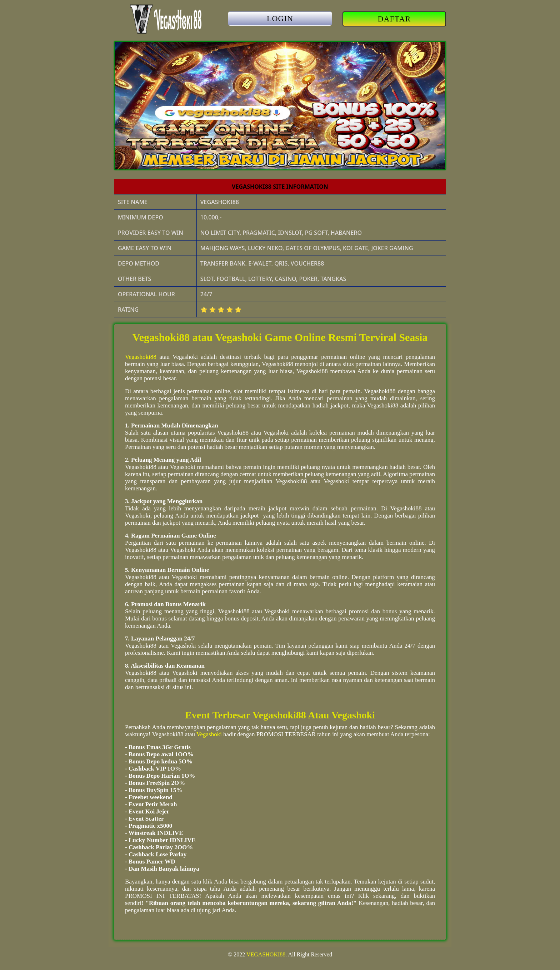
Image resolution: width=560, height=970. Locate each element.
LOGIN (280, 18)
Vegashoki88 (141, 357)
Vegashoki (209, 734)
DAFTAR (394, 19)
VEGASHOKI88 (266, 954)
